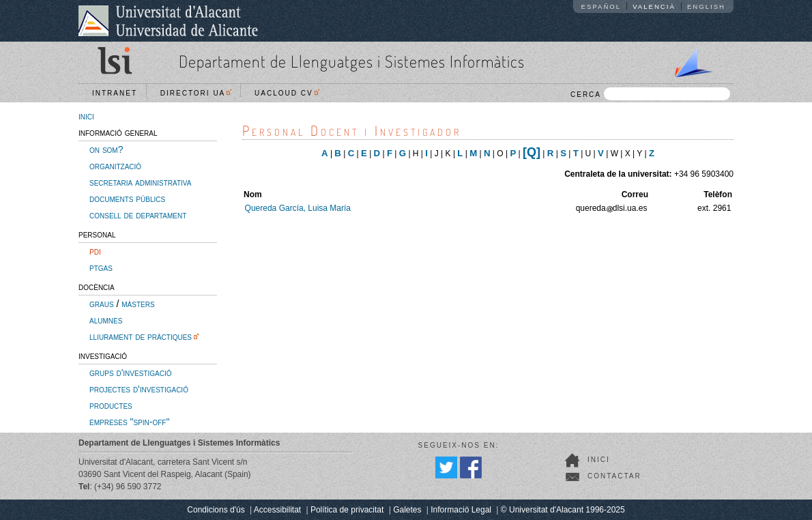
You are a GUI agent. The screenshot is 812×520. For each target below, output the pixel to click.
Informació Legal (461, 510)
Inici (599, 460)
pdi (95, 251)
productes (111, 405)
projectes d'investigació (139, 389)
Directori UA (196, 93)
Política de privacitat (347, 510)
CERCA (650, 94)
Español (601, 6)
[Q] (532, 152)
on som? (106, 149)
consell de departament (138, 215)
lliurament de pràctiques (141, 336)
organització (115, 166)
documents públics (127, 199)
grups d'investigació (130, 373)
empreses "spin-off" (129, 422)
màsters (138, 304)
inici (86, 116)
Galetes (407, 510)
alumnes (106, 320)
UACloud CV (287, 93)
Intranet (115, 93)
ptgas (101, 268)
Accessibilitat (277, 510)
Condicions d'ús (216, 510)
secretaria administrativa (140, 182)
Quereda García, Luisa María (298, 208)
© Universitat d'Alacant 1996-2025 (563, 510)
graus (102, 304)
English (706, 6)
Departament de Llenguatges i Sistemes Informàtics (352, 61)
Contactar (614, 476)
